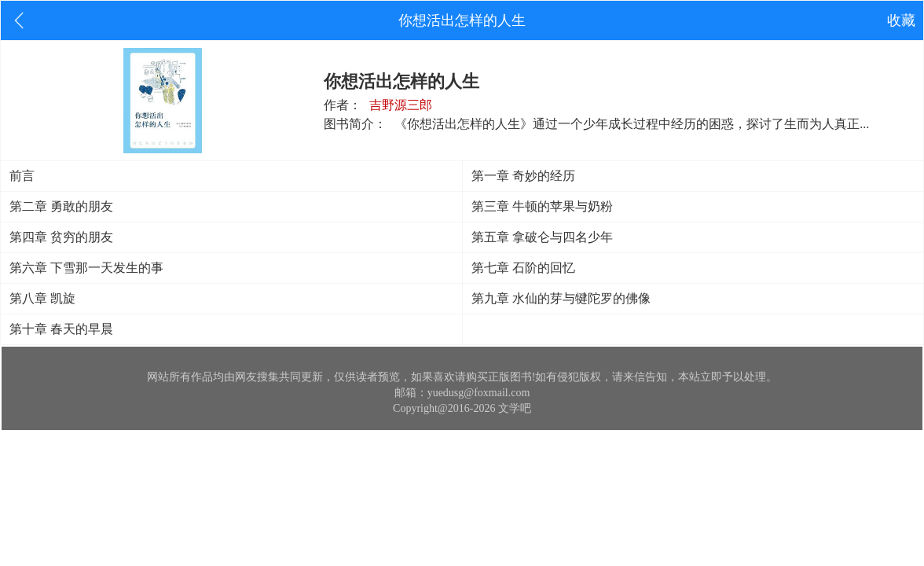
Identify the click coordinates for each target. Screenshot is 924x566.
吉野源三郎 (401, 105)
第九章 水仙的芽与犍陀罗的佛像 (561, 298)
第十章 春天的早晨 (61, 329)
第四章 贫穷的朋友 (61, 237)
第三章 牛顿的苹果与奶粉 (542, 206)
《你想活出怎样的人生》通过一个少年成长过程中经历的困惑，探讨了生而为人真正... (632, 124)
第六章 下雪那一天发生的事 (86, 268)
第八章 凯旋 (42, 298)
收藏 (901, 20)
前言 (22, 176)
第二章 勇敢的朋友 (61, 206)
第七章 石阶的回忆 (523, 268)
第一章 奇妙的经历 (523, 176)
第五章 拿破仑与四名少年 (542, 237)
